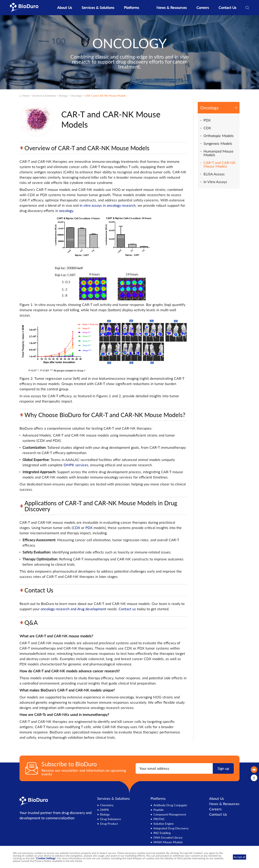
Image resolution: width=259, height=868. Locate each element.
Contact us (127, 609)
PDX (89, 528)
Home (25, 96)
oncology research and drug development (73, 609)
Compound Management (170, 814)
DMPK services (76, 465)
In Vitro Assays (215, 182)
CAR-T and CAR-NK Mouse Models (105, 96)
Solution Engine (164, 824)
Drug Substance (111, 819)
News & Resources (172, 8)
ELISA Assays (214, 174)
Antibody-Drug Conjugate (170, 805)
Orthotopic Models (219, 136)
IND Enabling (162, 833)
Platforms (131, 8)
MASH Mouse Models (168, 842)
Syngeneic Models (218, 143)
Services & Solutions (98, 8)
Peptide (159, 810)
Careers (203, 8)
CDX (76, 528)
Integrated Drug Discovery (171, 828)
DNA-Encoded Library (168, 837)
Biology (63, 96)
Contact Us (227, 8)
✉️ (254, 770)
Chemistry (107, 805)
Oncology (76, 96)
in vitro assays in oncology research (108, 205)
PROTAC (159, 819)
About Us (65, 8)
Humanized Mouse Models (218, 153)
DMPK (105, 810)
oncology (66, 211)
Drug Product (109, 824)
